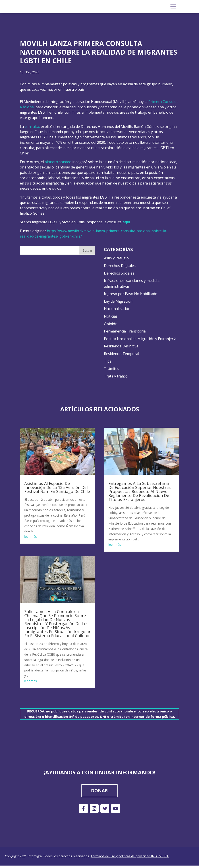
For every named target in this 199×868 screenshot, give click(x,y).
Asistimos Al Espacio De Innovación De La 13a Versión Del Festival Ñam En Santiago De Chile (57, 487)
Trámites (112, 369)
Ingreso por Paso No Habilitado (131, 294)
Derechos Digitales (120, 266)
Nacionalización (117, 309)
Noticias (111, 316)
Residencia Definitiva (121, 346)
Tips (108, 361)
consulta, (32, 127)
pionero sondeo (58, 162)
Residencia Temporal (121, 354)
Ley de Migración (118, 301)
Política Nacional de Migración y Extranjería (140, 339)
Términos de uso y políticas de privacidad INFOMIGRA (130, 856)
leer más (31, 537)
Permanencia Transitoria (125, 331)
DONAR (99, 791)
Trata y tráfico (116, 376)
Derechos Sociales (119, 273)
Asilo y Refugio (116, 258)
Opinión (111, 324)
